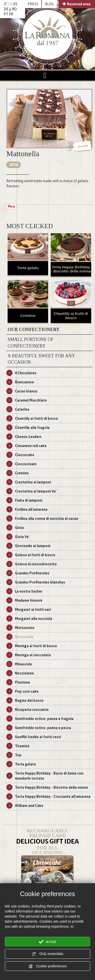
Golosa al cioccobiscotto (36, 564)
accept (47, 942)
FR (11, 14)
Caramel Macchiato (31, 400)
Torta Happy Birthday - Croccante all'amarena (53, 797)
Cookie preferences (48, 966)
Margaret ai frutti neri (33, 610)
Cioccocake (25, 455)
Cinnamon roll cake (31, 446)
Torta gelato (28, 268)
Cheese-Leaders (28, 437)
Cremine (28, 316)
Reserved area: (77, 4)
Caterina (22, 409)
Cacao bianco (26, 391)
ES (15, 4)
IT (5, 4)
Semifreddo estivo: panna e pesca (43, 728)
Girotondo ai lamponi (33, 546)
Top (18, 755)
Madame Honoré (29, 600)
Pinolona (22, 682)
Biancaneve (24, 382)
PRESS (33, 4)
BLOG (49, 4)
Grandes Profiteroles (32, 573)
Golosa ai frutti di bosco (35, 555)
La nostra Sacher (29, 591)
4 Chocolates (26, 373)
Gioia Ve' (22, 537)
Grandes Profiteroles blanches (40, 582)
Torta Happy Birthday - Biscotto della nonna (71, 269)
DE (6, 9)
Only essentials (48, 954)
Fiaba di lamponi (29, 500)
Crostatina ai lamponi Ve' (36, 491)
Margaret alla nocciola (34, 619)
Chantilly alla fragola (32, 428)
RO (14, 9)
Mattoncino (25, 628)
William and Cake (29, 806)
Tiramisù (22, 746)
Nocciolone (24, 673)
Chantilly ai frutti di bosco (71, 316)
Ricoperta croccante (32, 710)
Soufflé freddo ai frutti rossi (38, 737)
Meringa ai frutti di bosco (36, 646)
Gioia (19, 528)
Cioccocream (26, 464)
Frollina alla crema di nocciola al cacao (47, 519)
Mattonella (24, 637)
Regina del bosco (29, 701)
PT (6, 14)
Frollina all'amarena (31, 509)
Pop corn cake (27, 691)
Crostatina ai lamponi (33, 482)
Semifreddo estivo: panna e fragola (44, 719)
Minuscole (23, 664)
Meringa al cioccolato (33, 655)
